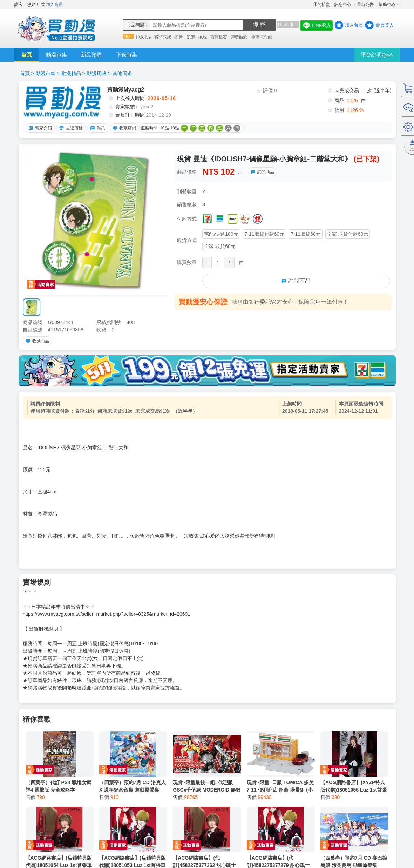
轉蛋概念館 (262, 37)
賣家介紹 (39, 128)
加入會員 (54, 5)
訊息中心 (343, 5)
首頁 (27, 55)
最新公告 (365, 5)
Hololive (144, 37)
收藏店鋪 (123, 128)
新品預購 (91, 55)
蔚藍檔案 (219, 37)
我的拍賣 (321, 5)
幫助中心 (387, 5)
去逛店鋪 (70, 128)
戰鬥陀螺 (163, 37)
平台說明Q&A (377, 55)
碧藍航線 (239, 37)
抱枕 (203, 37)
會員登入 (385, 25)
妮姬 (191, 37)
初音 (179, 37)
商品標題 (135, 25)
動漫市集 (56, 55)
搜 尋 (259, 25)
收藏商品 (36, 341)
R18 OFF (288, 25)
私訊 (97, 128)
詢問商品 (262, 172)
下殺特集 (127, 55)
